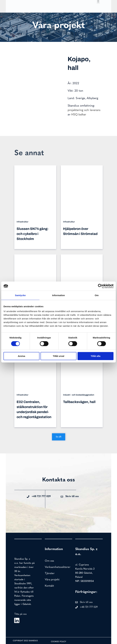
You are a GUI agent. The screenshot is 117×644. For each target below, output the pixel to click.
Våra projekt (52, 580)
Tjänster (50, 573)
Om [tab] (97, 295)
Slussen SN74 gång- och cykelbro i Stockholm (33, 234)
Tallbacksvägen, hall (79, 402)
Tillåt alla (96, 356)
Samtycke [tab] (20, 295)
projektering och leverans (84, 110)
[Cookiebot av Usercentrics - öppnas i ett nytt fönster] (100, 286)
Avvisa (21, 356)
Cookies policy (58, 642)
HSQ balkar (79, 115)
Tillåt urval (59, 356)
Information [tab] (58, 295)
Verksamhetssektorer (58, 567)
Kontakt (49, 586)
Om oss (49, 561)
